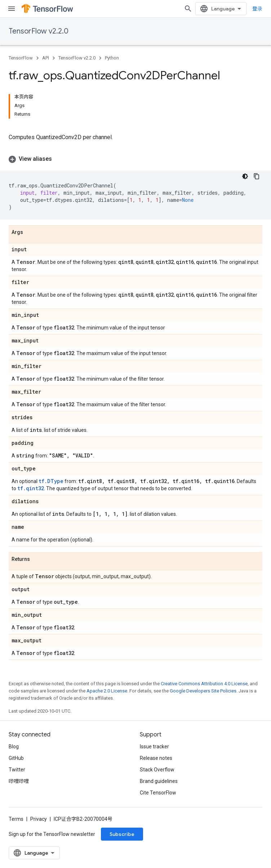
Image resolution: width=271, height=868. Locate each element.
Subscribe (122, 834)
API (46, 58)
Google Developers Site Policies (203, 691)
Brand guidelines (159, 781)
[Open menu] (12, 9)
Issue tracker (154, 747)
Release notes (156, 758)
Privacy (39, 819)
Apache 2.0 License (107, 691)
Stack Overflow (157, 770)
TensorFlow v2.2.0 (39, 31)
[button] (135, 159)
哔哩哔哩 (19, 781)
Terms (16, 819)
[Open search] (188, 9)
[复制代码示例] (257, 176)
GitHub (16, 758)
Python (112, 58)
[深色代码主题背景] (245, 176)
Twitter (17, 770)
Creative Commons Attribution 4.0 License (204, 684)
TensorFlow (21, 58)
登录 (257, 9)
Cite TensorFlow (158, 793)
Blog (14, 747)
